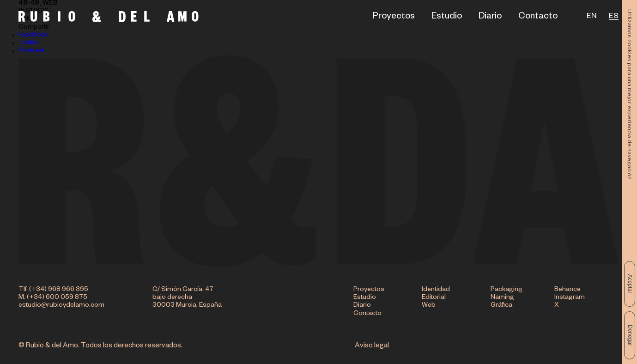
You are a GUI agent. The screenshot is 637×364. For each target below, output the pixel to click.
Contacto (538, 18)
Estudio (447, 18)
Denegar (630, 335)
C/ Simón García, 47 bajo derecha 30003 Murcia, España (187, 298)
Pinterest (32, 51)
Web (429, 306)
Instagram (570, 298)
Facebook (33, 36)
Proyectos (394, 18)
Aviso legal (372, 346)
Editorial (434, 298)
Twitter (29, 43)
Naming (502, 298)
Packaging (507, 290)
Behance (567, 290)
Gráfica (501, 306)
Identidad (436, 290)
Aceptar (630, 284)
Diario (490, 18)
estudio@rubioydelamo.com (61, 306)
